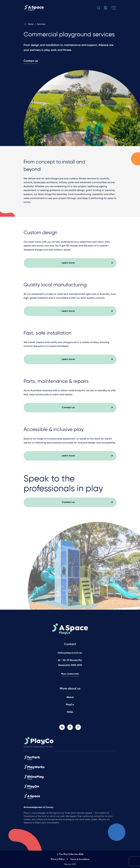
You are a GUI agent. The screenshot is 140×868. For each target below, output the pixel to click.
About (70, 697)
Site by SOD (70, 864)
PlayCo (70, 705)
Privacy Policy (58, 859)
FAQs (70, 712)
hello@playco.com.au (70, 653)
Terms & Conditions (80, 859)
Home (29, 24)
